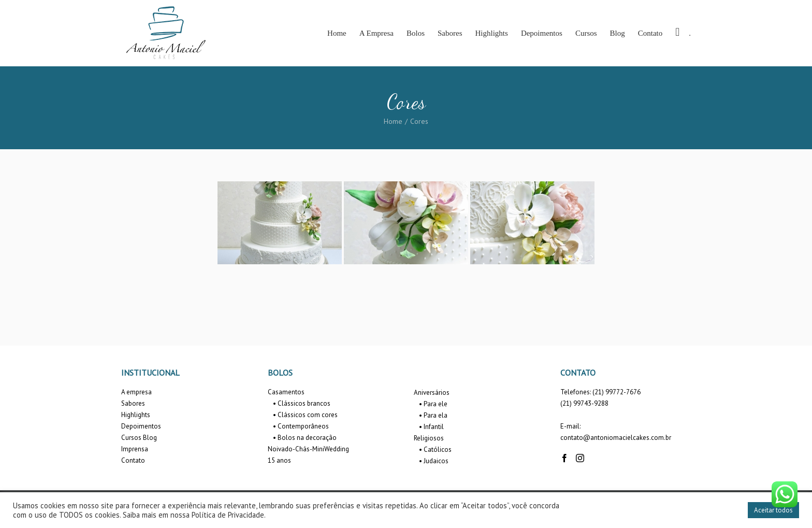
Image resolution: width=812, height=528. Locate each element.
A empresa (136, 392)
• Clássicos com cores (305, 415)
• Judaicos (434, 461)
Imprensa (135, 449)
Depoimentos (141, 426)
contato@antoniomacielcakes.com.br (616, 438)
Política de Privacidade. (229, 515)
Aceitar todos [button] (773, 510)
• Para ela (433, 415)
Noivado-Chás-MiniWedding (308, 449)
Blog (150, 438)
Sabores (133, 403)
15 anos (279, 460)
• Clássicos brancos (302, 403)
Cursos (131, 438)
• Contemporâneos (301, 426)
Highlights (136, 415)
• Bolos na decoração (305, 438)
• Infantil (431, 427)
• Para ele (433, 404)
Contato (133, 460)
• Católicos (435, 449)
